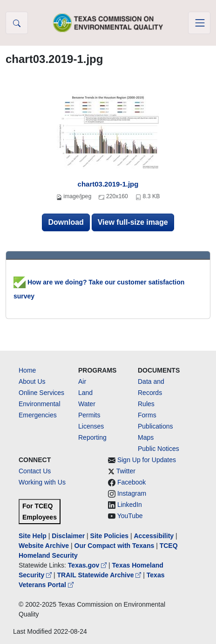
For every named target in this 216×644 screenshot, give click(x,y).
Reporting (92, 437)
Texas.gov (88, 565)
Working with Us (42, 482)
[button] (17, 23)
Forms (147, 415)
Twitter (126, 471)
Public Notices (159, 449)
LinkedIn (130, 505)
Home (27, 370)
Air (82, 381)
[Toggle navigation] (199, 23)
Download (66, 222)
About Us (32, 381)
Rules (146, 404)
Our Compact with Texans (115, 546)
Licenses (91, 426)
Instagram (132, 493)
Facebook (132, 482)
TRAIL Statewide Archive (100, 575)
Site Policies (109, 536)
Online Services (41, 393)
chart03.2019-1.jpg (108, 184)
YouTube (130, 516)
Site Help (33, 536)
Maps (146, 437)
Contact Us (35, 471)
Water (87, 404)
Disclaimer (68, 536)
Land (85, 393)
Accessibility (155, 536)
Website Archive (44, 546)
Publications (155, 426)
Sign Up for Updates (147, 460)
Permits (89, 415)
